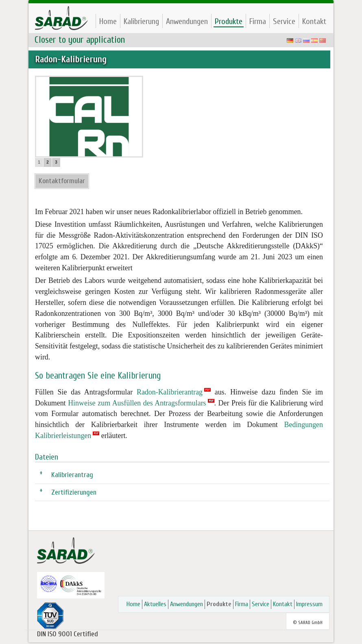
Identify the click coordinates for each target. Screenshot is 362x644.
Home (108, 21)
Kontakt (314, 21)
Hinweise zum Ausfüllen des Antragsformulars (137, 403)
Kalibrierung (141, 21)
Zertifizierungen (74, 492)
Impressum (309, 604)
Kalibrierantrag (72, 474)
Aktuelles (155, 604)
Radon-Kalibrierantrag (170, 392)
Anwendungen (187, 21)
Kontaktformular (62, 181)
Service (284, 21)
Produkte (229, 21)
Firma (258, 21)
